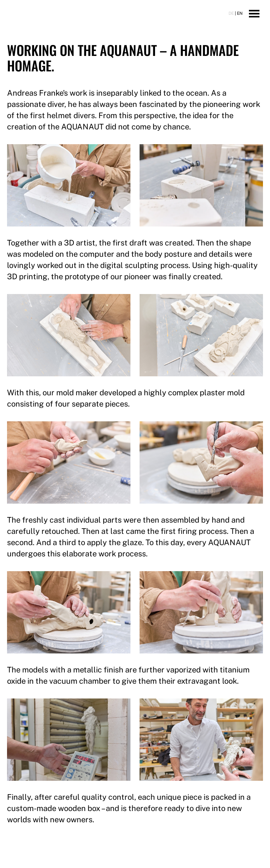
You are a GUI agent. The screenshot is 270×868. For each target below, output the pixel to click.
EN (240, 13)
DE (231, 13)
